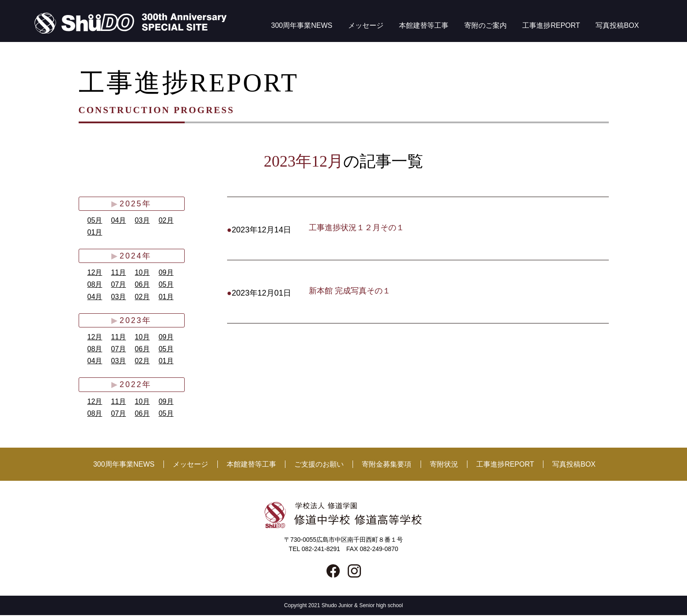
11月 (118, 273)
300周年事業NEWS (302, 25)
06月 (142, 285)
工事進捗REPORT (551, 25)
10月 (142, 273)
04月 (118, 220)
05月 (95, 220)
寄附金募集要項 (387, 465)
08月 (95, 285)
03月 (142, 220)
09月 (166, 273)
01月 (95, 232)
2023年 (135, 321)
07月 (118, 285)
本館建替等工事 (424, 25)
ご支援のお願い (319, 465)
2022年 (135, 385)
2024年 (135, 256)
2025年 (135, 204)
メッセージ (366, 25)
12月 (95, 273)
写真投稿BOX (617, 25)
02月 (166, 220)
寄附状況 (444, 465)
